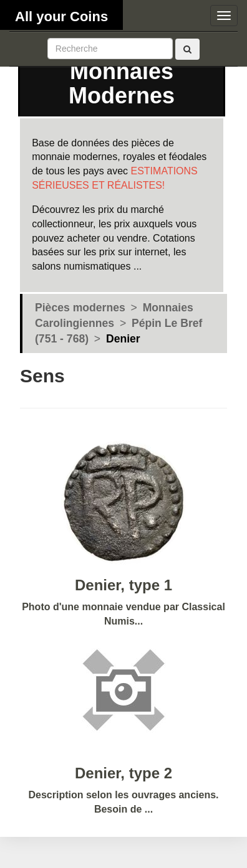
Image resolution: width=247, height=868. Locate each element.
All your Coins (61, 17)
